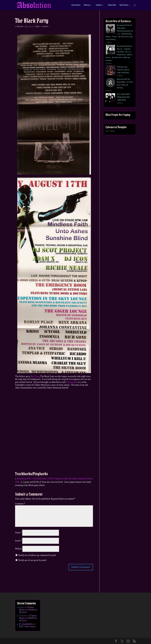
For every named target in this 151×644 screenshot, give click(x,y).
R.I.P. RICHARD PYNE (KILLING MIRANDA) (123, 97)
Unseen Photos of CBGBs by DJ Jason (28, 610)
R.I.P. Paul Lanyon (27, 627)
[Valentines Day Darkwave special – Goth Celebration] (110, 71)
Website (18, 549)
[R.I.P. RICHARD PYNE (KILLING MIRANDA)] (110, 98)
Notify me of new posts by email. (32, 560)
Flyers (38, 26)
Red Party (35, 377)
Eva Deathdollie (26, 624)
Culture (99, 5)
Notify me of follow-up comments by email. (37, 555)
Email (18, 541)
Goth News (124, 5)
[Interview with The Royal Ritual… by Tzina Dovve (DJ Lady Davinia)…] (110, 83)
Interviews (76, 5)
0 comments (45, 26)
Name (18, 533)
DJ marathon (72, 382)
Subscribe (112, 5)
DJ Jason (20, 26)
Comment (20, 504)
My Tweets (110, 131)
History (87, 5)
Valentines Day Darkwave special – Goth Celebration (123, 70)
